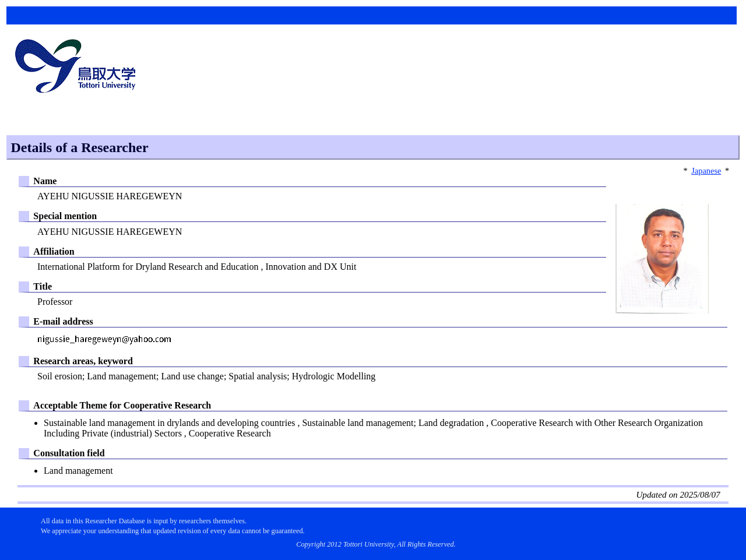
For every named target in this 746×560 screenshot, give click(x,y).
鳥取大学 (79, 68)
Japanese (706, 171)
